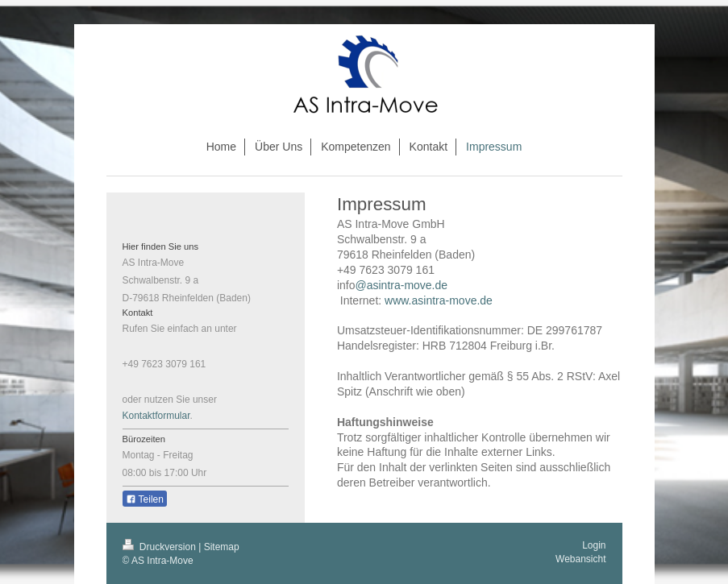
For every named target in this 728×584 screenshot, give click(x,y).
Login (594, 545)
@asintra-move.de (401, 285)
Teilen (145, 499)
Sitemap (222, 547)
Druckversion (161, 547)
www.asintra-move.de (442, 300)
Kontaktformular (156, 416)
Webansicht (580, 559)
